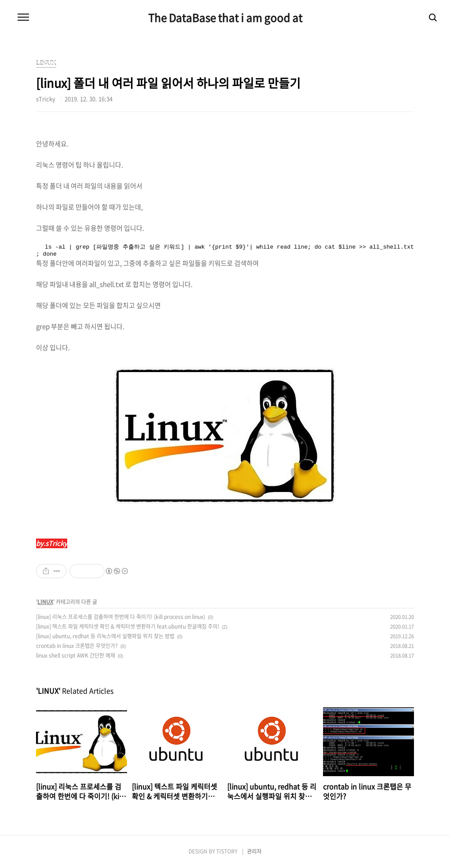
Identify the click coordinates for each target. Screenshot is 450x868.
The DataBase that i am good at (225, 18)
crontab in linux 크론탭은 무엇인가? (77, 646)
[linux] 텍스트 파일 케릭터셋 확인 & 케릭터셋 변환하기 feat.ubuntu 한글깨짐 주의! (128, 626)
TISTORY (227, 851)
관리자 (254, 851)
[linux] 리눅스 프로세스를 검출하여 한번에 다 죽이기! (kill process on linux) (121, 617)
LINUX (45, 602)
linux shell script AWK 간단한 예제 (76, 655)
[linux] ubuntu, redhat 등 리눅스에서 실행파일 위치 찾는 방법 (105, 636)
